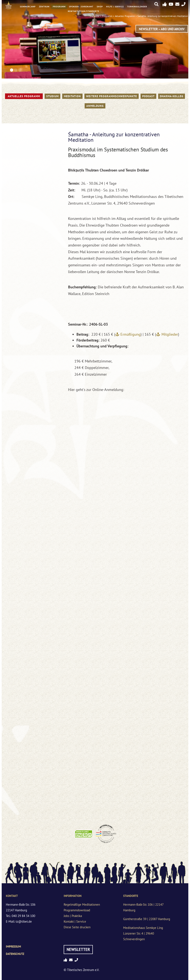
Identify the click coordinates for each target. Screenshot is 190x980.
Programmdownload (77, 910)
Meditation (72, 96)
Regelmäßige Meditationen (82, 905)
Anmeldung (95, 106)
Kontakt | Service (75, 921)
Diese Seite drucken (77, 927)
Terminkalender (137, 7)
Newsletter (78, 949)
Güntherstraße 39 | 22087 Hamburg (147, 919)
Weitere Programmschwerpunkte (112, 96)
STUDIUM (52, 96)
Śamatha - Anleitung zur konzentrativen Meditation (163, 16)
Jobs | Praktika (73, 916)
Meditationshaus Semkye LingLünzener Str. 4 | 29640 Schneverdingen (143, 933)
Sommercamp (28, 7)
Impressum (13, 946)
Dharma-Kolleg (172, 96)
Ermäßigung (131, 334)
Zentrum (44, 7)
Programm (59, 7)
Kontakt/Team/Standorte (84, 11)
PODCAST (148, 96)
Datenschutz (15, 954)
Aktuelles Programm (24, 96)
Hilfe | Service (115, 7)
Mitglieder (170, 334)
